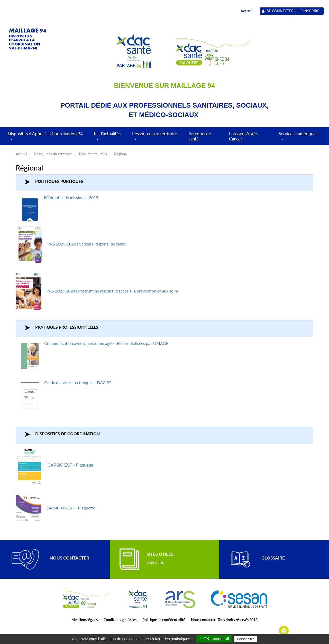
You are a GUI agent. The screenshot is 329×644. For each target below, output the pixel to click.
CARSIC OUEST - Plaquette (70, 508)
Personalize (246, 639)
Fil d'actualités (107, 138)
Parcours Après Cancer (243, 136)
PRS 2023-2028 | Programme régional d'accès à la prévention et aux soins (113, 291)
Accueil (246, 11)
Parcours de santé (200, 136)
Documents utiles (93, 154)
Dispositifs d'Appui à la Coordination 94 (45, 138)
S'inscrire (310, 11)
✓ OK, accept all (214, 639)
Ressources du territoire (155, 138)
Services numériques (298, 138)
